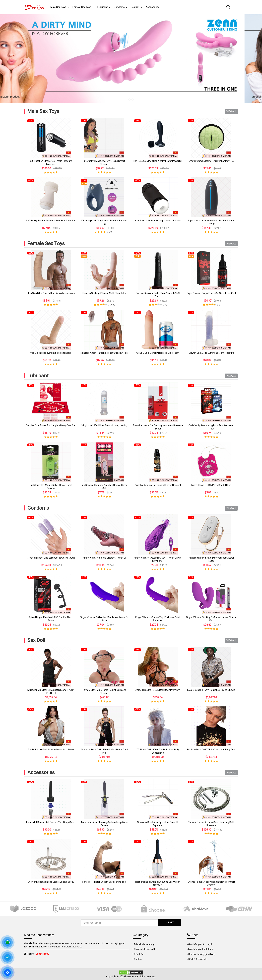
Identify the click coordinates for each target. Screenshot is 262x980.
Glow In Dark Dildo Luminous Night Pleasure (211, 353)
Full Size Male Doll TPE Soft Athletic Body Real (211, 750)
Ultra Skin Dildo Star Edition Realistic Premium (51, 293)
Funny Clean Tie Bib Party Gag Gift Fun (211, 485)
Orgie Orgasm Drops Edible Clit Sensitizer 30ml (211, 293)
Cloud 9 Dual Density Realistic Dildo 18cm (158, 353)
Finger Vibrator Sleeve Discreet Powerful (104, 558)
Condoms (38, 508)
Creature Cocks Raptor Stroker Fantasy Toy (211, 161)
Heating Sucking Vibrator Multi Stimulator (104, 293)
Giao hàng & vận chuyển (201, 944)
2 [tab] (132, 100)
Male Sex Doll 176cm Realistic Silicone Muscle (211, 690)
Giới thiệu (139, 954)
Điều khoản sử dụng (144, 944)
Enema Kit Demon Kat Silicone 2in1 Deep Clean (51, 822)
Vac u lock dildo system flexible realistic (51, 353)
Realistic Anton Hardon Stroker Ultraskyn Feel (104, 353)
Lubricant (38, 376)
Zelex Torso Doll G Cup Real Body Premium (158, 690)
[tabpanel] (131, 59)
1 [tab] (130, 100)
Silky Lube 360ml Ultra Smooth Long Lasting (104, 425)
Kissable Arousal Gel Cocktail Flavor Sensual (158, 485)
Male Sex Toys (43, 111)
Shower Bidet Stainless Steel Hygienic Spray (51, 882)
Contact (138, 959)
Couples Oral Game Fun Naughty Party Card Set (51, 425)
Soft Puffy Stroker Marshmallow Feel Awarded (51, 221)
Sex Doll (36, 640)
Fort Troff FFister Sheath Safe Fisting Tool (104, 882)
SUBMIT (168, 923)
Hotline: (38, 954)
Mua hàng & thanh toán (201, 949)
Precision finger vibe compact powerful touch (51, 558)
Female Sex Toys (46, 243)
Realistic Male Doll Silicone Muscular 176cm (51, 750)
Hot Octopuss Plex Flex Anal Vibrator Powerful (158, 161)
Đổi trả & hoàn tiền (198, 959)
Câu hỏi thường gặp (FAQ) (202, 954)
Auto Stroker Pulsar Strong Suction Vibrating (158, 221)
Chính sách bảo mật (144, 949)
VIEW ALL (231, 111)
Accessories (41, 772)
